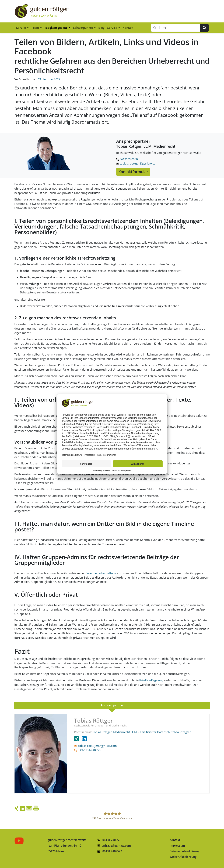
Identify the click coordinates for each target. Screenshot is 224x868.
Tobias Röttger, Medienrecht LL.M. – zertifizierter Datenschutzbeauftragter (142, 732)
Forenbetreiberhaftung (101, 573)
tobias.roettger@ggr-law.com (137, 163)
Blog (101, 28)
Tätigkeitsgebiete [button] (56, 28)
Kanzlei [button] (21, 28)
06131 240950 (127, 159)
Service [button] (113, 28)
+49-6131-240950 (89, 750)
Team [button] (35, 28)
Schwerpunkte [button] (83, 28)
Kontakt (128, 28)
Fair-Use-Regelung (151, 680)
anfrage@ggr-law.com (116, 846)
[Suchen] (176, 28)
